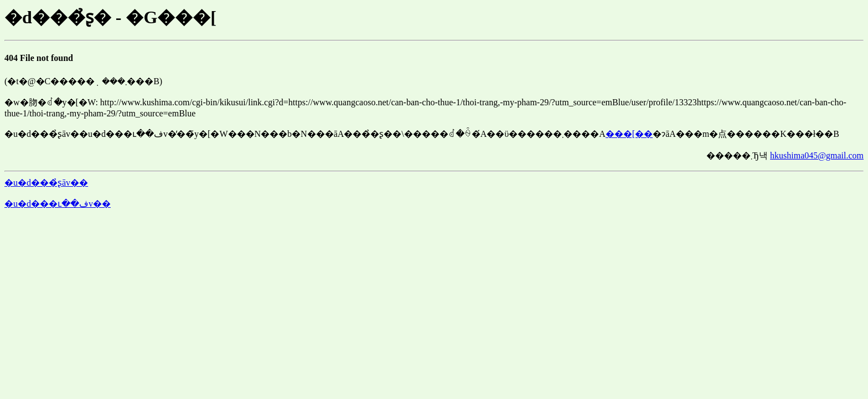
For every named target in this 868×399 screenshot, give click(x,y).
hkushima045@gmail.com (817, 155)
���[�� (629, 134)
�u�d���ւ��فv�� (58, 204)
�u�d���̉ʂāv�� (46, 183)
